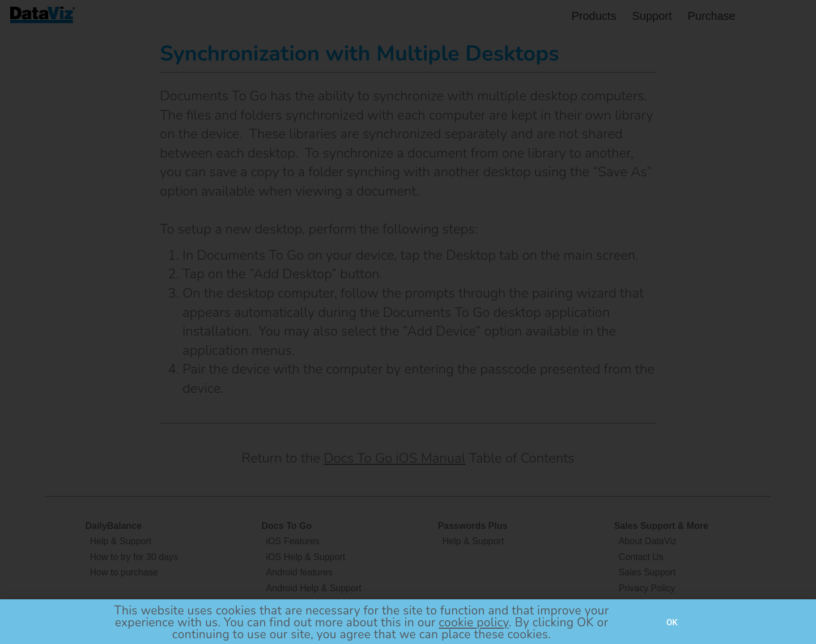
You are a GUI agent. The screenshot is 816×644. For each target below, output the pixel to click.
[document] (408, 322)
